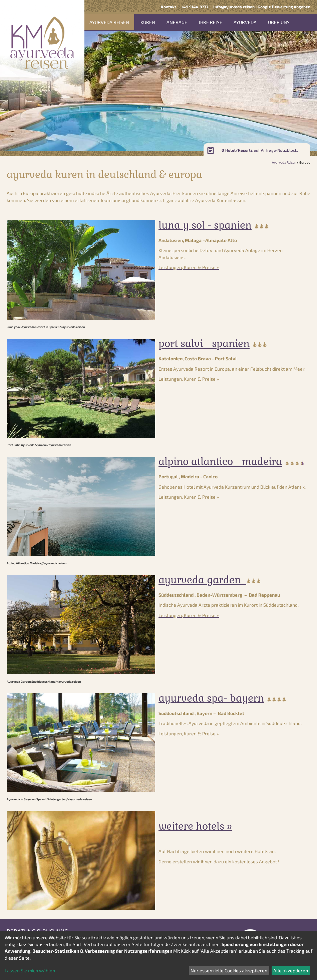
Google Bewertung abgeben (284, 7)
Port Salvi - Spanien (204, 343)
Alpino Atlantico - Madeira (220, 461)
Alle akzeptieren (291, 970)
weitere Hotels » (195, 826)
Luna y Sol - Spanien (205, 225)
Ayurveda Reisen (284, 162)
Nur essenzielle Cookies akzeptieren (229, 970)
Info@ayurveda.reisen (234, 7)
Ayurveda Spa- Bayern (211, 698)
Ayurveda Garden (202, 580)
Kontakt (169, 7)
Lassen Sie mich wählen (30, 970)
